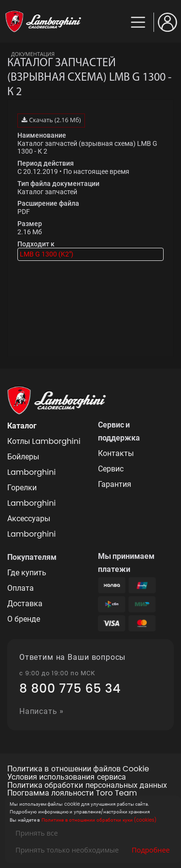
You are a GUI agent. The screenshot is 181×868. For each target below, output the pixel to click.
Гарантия (115, 484)
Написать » (42, 712)
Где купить (27, 573)
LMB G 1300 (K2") (47, 254)
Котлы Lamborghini (44, 441)
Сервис (111, 469)
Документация (33, 54)
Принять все (37, 833)
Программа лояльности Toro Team (72, 793)
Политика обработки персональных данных (87, 786)
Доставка (25, 604)
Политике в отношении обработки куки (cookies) (99, 820)
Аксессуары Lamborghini (31, 526)
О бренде (24, 619)
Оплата (21, 588)
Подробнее (151, 850)
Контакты (116, 453)
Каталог (22, 426)
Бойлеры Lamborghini (31, 464)
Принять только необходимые (67, 850)
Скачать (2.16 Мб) (51, 120)
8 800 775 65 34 (70, 689)
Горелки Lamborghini (31, 495)
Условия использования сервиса (67, 777)
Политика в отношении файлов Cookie (78, 769)
